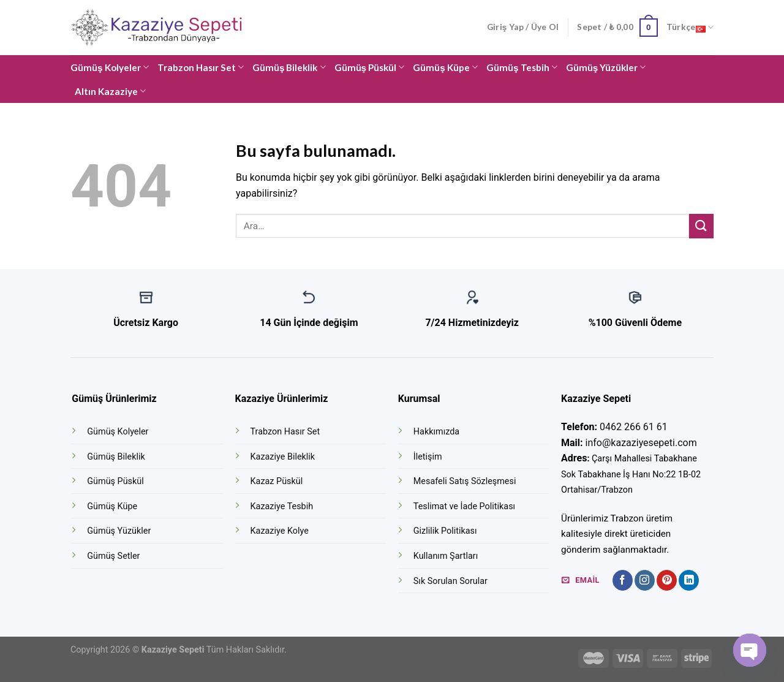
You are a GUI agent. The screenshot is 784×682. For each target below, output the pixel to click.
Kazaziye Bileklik (283, 457)
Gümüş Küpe (445, 67)
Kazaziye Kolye (280, 531)
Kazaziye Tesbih (282, 506)
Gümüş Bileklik (289, 67)
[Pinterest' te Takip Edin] (667, 580)
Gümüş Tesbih (522, 67)
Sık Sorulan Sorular (450, 581)
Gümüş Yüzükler (606, 67)
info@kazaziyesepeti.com (641, 443)
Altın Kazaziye (110, 91)
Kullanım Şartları (446, 556)
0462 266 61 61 (634, 427)
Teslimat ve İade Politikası (464, 506)
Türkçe (690, 28)
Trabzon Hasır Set (201, 67)
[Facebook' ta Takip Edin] (623, 580)
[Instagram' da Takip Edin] (645, 580)
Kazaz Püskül (277, 481)
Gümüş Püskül (370, 67)
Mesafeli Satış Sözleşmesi (465, 481)
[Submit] (701, 226)
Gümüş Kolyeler (110, 67)
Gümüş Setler (113, 556)
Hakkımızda (436, 432)
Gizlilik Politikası (445, 531)
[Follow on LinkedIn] (689, 580)
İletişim (428, 457)
